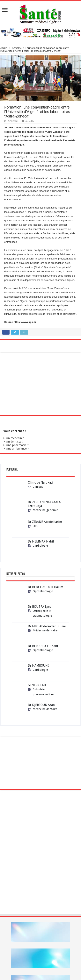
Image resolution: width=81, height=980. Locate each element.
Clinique (36, 487)
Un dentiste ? (15, 442)
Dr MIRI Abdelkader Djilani (47, 626)
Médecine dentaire (43, 630)
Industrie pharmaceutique (41, 692)
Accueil (4, 48)
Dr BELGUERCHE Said (43, 646)
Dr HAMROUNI (38, 666)
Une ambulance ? (17, 449)
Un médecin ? (15, 438)
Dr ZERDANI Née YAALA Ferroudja (44, 504)
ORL (33, 526)
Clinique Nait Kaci (40, 483)
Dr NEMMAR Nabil (41, 541)
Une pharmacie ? (17, 445)
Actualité (17, 48)
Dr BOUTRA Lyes (39, 607)
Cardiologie (38, 546)
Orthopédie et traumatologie (40, 613)
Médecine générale (43, 510)
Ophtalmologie (40, 591)
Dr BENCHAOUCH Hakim (45, 587)
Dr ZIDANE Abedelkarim (45, 522)
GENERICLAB (37, 685)
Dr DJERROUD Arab (41, 705)
